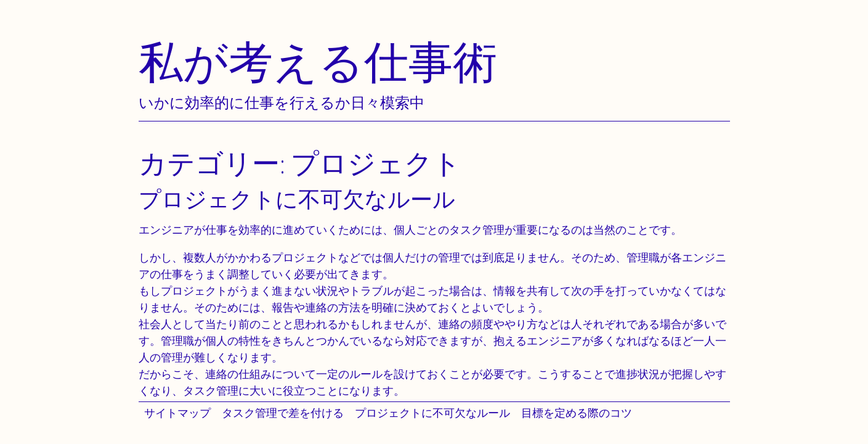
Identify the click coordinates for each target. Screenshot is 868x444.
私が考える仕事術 (318, 61)
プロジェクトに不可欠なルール (432, 413)
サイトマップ (177, 413)
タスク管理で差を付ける (283, 413)
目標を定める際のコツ (577, 413)
